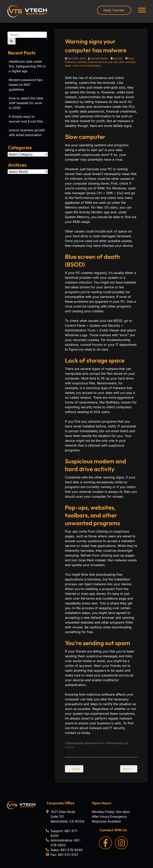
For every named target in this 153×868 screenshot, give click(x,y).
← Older (74, 769)
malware (81, 62)
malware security (97, 62)
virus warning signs (90, 66)
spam (68, 66)
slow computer (127, 62)
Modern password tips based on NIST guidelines (26, 85)
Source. (70, 747)
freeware (70, 62)
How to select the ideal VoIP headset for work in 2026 (26, 103)
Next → (129, 769)
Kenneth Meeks (99, 58)
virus (75, 66)
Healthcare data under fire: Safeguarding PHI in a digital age (27, 66)
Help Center (114, 10)
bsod (131, 58)
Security (118, 58)
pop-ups (113, 62)
